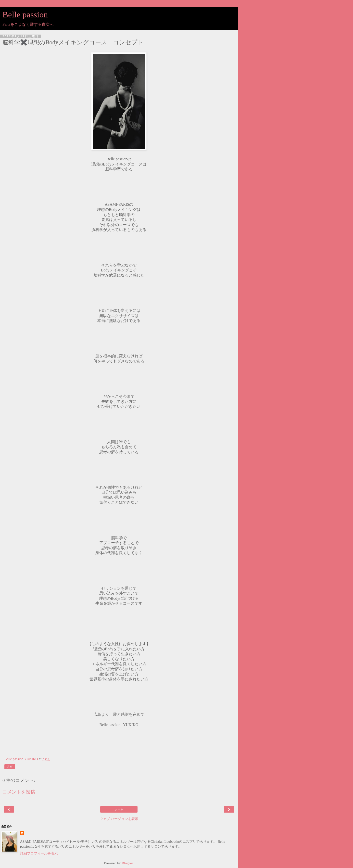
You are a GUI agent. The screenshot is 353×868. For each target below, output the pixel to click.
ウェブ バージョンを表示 (119, 819)
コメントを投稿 (19, 792)
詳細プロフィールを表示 (39, 853)
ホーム (119, 809)
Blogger (127, 863)
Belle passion (25, 14)
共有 (10, 767)
